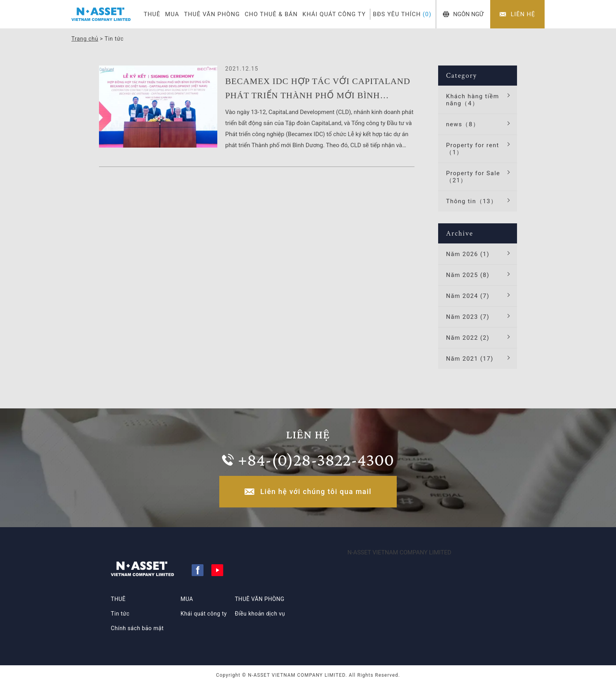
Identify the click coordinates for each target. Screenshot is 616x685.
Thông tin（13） (471, 201)
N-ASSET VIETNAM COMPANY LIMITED (399, 552)
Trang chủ (85, 39)
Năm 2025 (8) (468, 275)
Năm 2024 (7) (468, 296)
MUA (172, 14)
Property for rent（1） (473, 149)
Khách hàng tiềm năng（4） (473, 100)
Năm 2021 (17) (470, 359)
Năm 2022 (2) (468, 338)
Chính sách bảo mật (137, 628)
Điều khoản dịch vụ (260, 614)
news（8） (463, 124)
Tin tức (120, 614)
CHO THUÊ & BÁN (271, 14)
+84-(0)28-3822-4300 (316, 460)
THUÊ (152, 14)
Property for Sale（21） (473, 177)
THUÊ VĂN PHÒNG (212, 14)
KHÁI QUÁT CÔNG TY (334, 14)
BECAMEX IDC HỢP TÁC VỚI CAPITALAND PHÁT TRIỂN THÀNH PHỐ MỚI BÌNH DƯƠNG (318, 89)
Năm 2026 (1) (468, 254)
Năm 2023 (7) (468, 317)
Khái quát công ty (204, 614)
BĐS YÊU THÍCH (402, 14)
